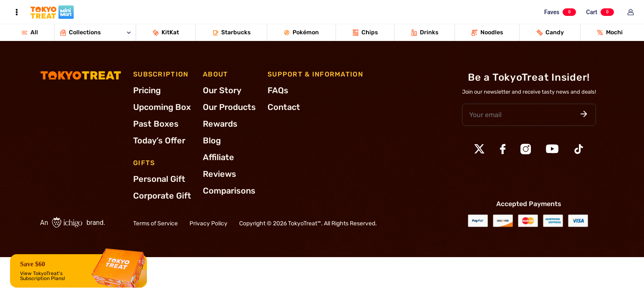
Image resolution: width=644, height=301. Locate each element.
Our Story (222, 90)
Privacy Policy (208, 223)
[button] (584, 115)
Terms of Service (155, 223)
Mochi (610, 32)
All (30, 32)
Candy (550, 32)
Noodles (487, 32)
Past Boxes (156, 124)
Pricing (147, 90)
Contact (284, 107)
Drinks (424, 32)
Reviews (220, 174)
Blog (212, 140)
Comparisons (229, 191)
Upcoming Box (162, 107)
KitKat (166, 32)
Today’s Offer (159, 140)
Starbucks (231, 32)
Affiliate (218, 157)
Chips (365, 32)
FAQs (278, 90)
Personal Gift (159, 179)
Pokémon (301, 32)
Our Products (229, 107)
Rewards (220, 124)
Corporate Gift (162, 196)
